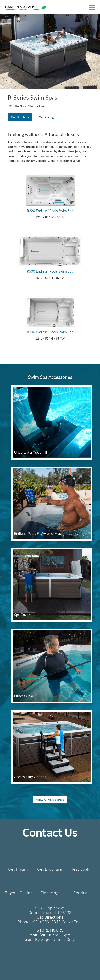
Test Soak (80, 869)
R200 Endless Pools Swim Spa (50, 332)
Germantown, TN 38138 (50, 913)
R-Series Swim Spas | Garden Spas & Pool (25, 8)
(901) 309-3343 (46, 922)
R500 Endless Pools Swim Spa (50, 271)
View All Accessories (50, 800)
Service (80, 893)
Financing (50, 893)
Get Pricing (46, 117)
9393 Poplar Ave (50, 908)
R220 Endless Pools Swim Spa (50, 211)
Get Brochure (20, 117)
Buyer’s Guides (19, 893)
